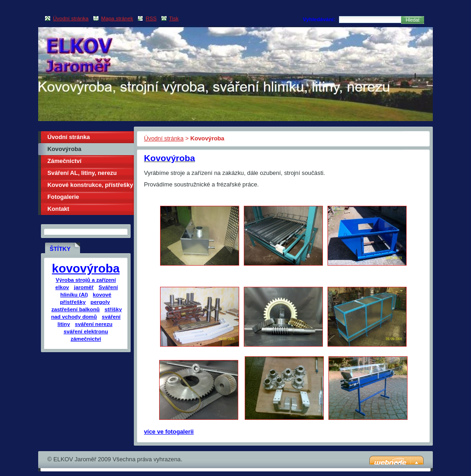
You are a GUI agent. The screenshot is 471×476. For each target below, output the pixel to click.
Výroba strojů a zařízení (86, 280)
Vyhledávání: (319, 19)
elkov (62, 287)
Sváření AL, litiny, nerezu (82, 173)
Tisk (174, 18)
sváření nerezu (94, 324)
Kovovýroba (64, 149)
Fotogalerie (63, 197)
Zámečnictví (64, 161)
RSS (151, 18)
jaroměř (84, 287)
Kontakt (58, 209)
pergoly (100, 302)
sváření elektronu (86, 331)
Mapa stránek (117, 18)
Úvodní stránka (164, 138)
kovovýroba (86, 268)
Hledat (413, 20)
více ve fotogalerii (169, 432)
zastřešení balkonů (76, 309)
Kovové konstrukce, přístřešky (90, 185)
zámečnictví (86, 339)
